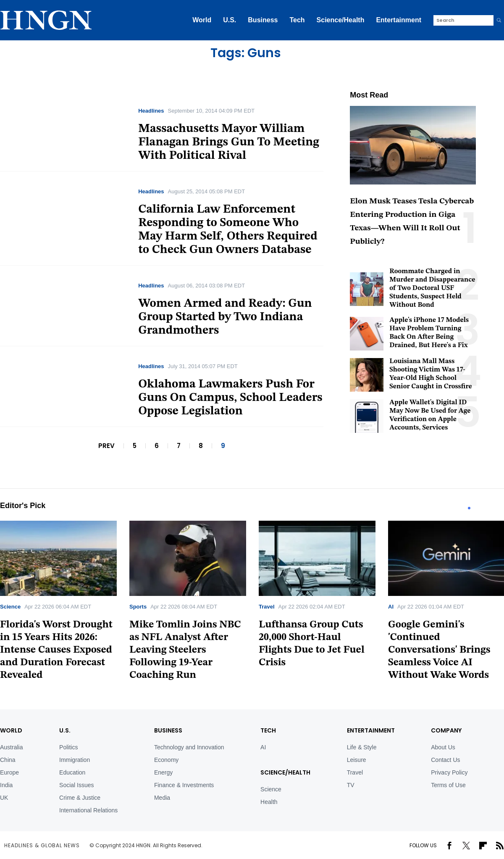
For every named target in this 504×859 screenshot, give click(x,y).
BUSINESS (168, 730)
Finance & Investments (184, 785)
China (8, 760)
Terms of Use (448, 785)
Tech (297, 20)
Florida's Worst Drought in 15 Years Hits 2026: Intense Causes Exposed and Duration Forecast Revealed (56, 650)
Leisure (357, 760)
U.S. (230, 20)
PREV (106, 446)
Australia (11, 747)
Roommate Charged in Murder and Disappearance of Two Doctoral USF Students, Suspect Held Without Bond (432, 288)
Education (72, 772)
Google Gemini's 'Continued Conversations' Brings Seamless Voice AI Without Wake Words (439, 650)
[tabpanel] (188, 603)
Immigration (75, 760)
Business (263, 20)
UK (4, 798)
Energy (163, 772)
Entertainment (399, 20)
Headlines (151, 111)
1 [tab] (469, 508)
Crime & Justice (80, 798)
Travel (267, 607)
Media (162, 798)
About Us (443, 747)
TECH (268, 730)
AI (391, 607)
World (202, 20)
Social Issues (76, 785)
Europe (9, 772)
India (6, 785)
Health (269, 802)
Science (10, 607)
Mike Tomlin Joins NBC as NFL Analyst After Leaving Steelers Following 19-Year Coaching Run (185, 650)
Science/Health (341, 20)
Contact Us (445, 760)
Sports (138, 607)
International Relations (88, 810)
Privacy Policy (449, 772)
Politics (68, 747)
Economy (166, 760)
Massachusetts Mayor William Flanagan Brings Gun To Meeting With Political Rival (229, 142)
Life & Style (362, 747)
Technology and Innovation (189, 747)
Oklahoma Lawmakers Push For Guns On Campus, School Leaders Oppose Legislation (230, 398)
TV (351, 785)
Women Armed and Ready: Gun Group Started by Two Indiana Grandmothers (225, 317)
